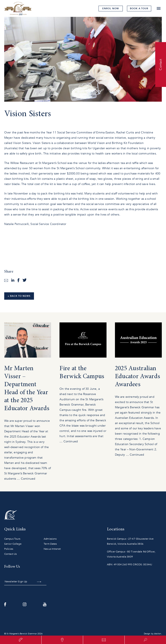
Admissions (50, 539)
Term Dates (50, 544)
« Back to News (19, 296)
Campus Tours (12, 539)
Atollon (158, 634)
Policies (9, 549)
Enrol (111, 9)
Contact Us (10, 554)
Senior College (13, 544)
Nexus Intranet (52, 549)
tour (139, 9)
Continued (28, 479)
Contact (161, 64)
